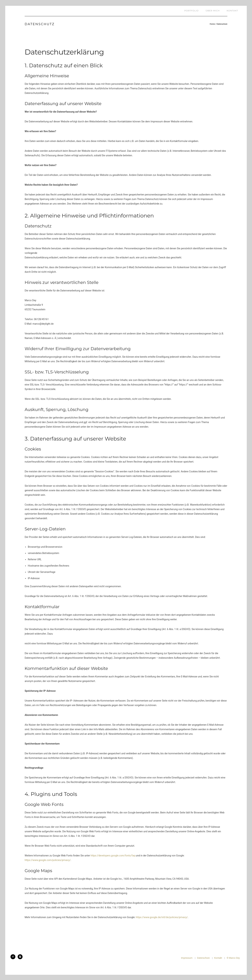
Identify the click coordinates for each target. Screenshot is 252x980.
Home (212, 24)
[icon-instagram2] (20, 957)
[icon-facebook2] (14, 957)
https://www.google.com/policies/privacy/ (48, 860)
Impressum (187, 958)
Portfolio (191, 11)
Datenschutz (222, 24)
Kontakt (232, 11)
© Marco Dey (233, 958)
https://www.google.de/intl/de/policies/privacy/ (162, 917)
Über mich (213, 11)
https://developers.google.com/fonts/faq (113, 856)
